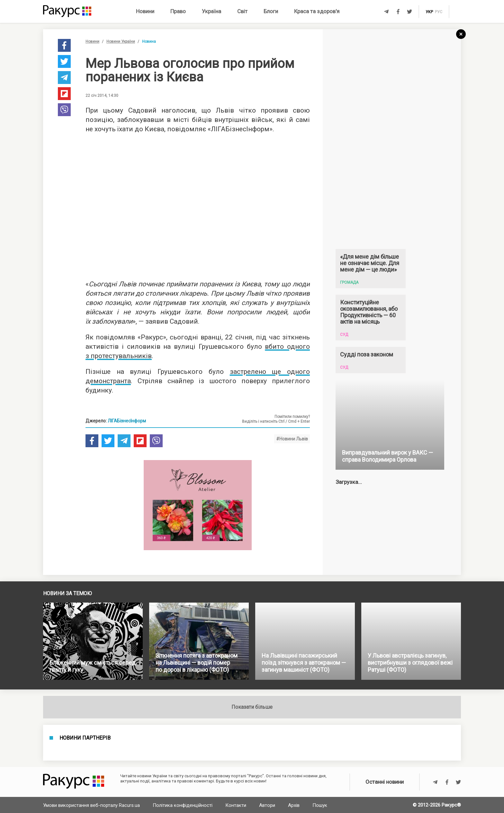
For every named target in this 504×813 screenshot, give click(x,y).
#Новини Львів (292, 439)
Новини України (121, 42)
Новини (145, 11)
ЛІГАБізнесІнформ (127, 421)
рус (439, 12)
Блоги (271, 11)
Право (178, 11)
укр (429, 12)
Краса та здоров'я (317, 11)
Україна (212, 11)
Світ (242, 11)
